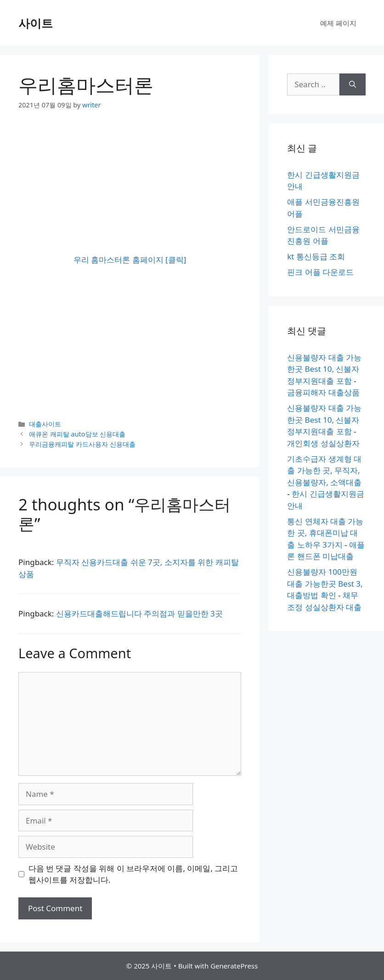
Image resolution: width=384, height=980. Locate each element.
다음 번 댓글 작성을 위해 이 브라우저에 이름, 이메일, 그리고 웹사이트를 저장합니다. (133, 874)
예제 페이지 (338, 23)
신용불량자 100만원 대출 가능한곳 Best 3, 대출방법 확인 (325, 583)
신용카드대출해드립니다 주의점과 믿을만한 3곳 (139, 613)
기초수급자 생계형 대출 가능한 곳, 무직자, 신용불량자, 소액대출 (324, 470)
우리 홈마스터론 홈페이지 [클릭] (130, 260)
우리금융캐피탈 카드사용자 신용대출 (82, 444)
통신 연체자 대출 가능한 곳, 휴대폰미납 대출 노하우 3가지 (325, 533)
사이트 (36, 23)
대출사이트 (45, 424)
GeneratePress (234, 966)
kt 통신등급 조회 (316, 256)
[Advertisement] (130, 190)
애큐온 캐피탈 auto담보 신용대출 (77, 434)
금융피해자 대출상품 (323, 392)
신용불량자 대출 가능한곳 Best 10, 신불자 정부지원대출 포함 (324, 369)
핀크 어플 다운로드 (320, 272)
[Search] (353, 84)
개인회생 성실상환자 (323, 443)
